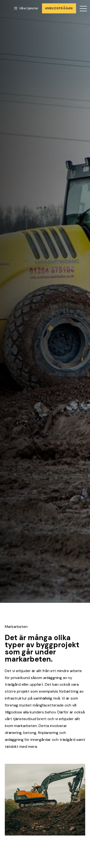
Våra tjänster (26, 8)
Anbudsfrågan (59, 8)
